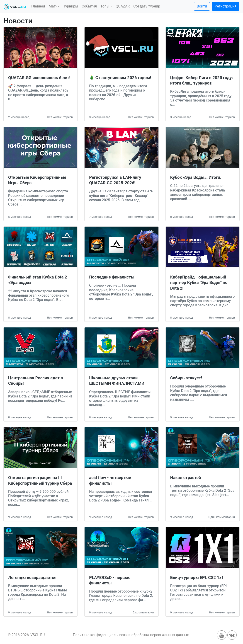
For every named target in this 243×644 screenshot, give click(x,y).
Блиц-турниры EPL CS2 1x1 (197, 577)
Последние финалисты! (112, 277)
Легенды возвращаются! (33, 577)
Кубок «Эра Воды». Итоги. (196, 177)
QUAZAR (123, 6)
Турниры (71, 6)
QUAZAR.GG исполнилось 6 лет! (39, 78)
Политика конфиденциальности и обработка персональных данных (131, 635)
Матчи (54, 6)
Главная (38, 6)
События (89, 6)
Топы (105, 6)
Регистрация (226, 6)
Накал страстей (186, 478)
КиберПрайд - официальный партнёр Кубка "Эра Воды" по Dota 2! (199, 282)
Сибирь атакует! (186, 378)
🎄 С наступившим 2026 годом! (120, 78)
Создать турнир (147, 6)
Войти (202, 6)
